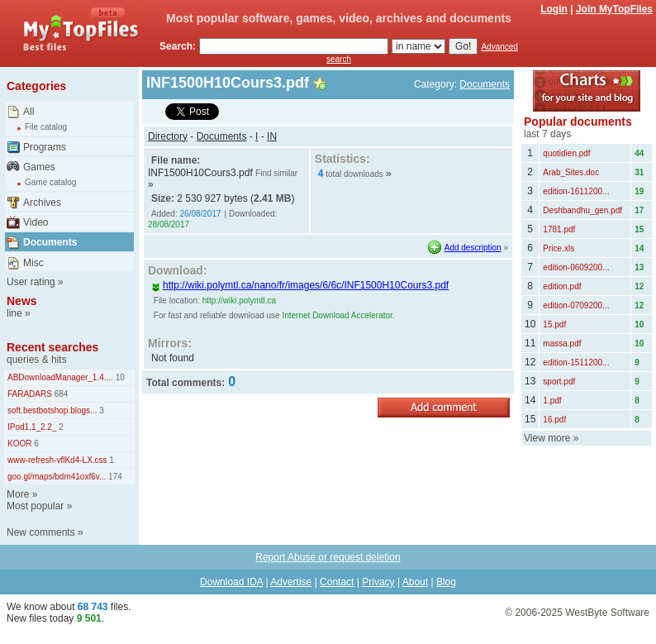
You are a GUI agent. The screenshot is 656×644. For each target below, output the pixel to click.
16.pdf (554, 420)
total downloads (354, 174)
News (22, 301)
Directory (168, 136)
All (29, 112)
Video (36, 222)
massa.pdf (562, 343)
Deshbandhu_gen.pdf (582, 210)
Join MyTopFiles (614, 9)
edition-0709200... (576, 305)
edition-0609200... (576, 267)
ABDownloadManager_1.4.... (60, 377)
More (18, 494)
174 (114, 477)
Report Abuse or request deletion (328, 557)
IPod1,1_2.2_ (32, 427)
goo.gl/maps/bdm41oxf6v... (57, 477)
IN (272, 136)
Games (39, 167)
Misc (33, 263)
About (415, 582)
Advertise (291, 582)
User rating (31, 282)
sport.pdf (559, 382)
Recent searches (52, 347)
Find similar (276, 173)
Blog (446, 582)
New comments (41, 532)
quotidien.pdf (566, 153)
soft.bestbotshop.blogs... (52, 410)
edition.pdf (562, 286)
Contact (337, 582)
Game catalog (50, 182)
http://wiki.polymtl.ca (239, 301)
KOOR (19, 444)
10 (119, 377)
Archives (42, 203)
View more (547, 438)
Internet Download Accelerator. (338, 315)
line (14, 313)
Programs (45, 147)
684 (60, 394)
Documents (50, 242)
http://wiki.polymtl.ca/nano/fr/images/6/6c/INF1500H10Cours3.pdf (300, 285)
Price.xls (559, 248)
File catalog (46, 127)
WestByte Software (607, 613)
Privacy (378, 582)
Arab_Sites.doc (571, 172)
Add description (473, 248)
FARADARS (30, 394)
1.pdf (552, 401)
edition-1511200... (576, 363)
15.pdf (554, 324)
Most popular (35, 506)
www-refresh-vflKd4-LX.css (57, 460)
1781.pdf (559, 229)
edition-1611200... (576, 191)
